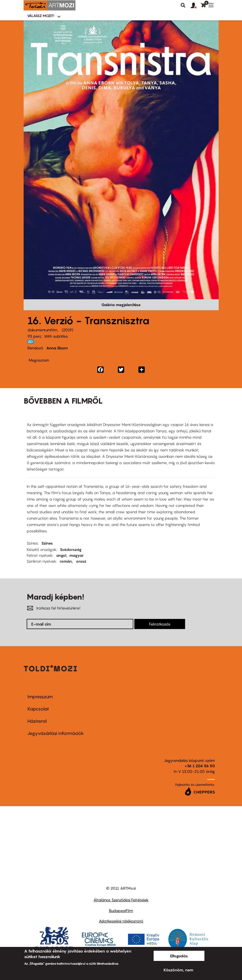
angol (61, 555)
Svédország (71, 549)
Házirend (37, 721)
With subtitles (56, 336)
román (66, 561)
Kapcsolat (38, 709)
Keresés (183, 5)
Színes (47, 543)
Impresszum (40, 697)
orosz (81, 561)
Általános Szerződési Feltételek (121, 900)
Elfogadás (179, 956)
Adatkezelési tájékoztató (121, 921)
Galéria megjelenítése (121, 305)
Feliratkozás (160, 624)
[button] (196, 6)
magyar (76, 555)
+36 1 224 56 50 (200, 766)
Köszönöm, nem (178, 970)
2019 (67, 330)
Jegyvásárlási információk (56, 733)
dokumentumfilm (42, 330)
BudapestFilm (121, 911)
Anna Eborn (57, 348)
